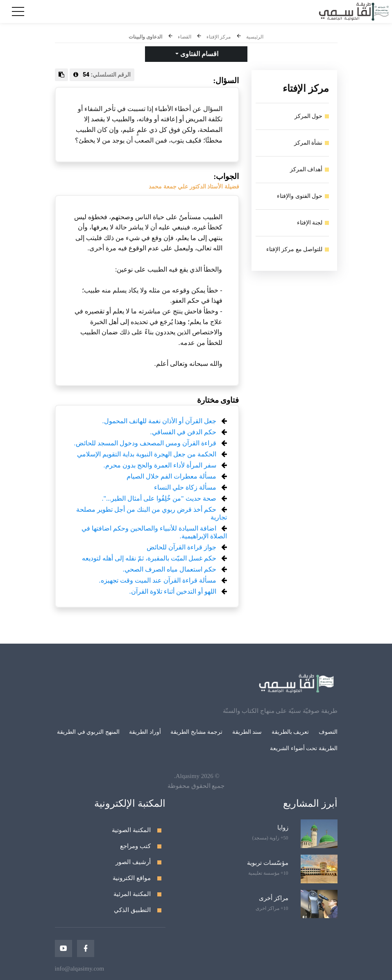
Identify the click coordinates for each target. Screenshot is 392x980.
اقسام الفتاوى (198, 54)
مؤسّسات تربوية (268, 863)
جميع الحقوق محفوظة (196, 786)
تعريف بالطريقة (290, 732)
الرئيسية (255, 37)
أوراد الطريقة (145, 732)
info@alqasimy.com (80, 969)
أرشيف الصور (133, 862)
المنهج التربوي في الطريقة (88, 732)
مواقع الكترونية (132, 878)
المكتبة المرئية (132, 894)
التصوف (328, 732)
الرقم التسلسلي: (102, 75)
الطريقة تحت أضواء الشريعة (304, 748)
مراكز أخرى (274, 898)
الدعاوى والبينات (145, 37)
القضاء (185, 37)
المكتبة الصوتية (131, 830)
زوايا (283, 828)
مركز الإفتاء (219, 37)
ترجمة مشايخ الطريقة (196, 732)
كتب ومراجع (135, 846)
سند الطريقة (247, 732)
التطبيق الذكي (132, 910)
